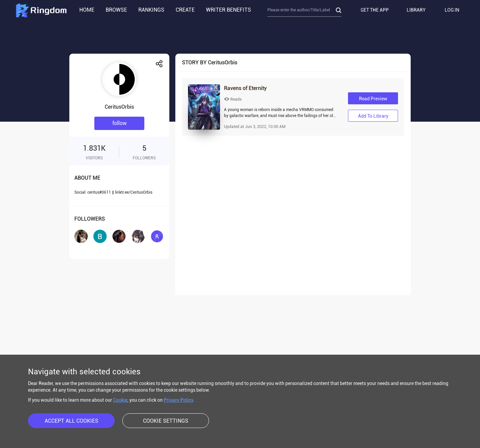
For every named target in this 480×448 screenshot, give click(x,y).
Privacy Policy (178, 400)
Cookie (120, 400)
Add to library (373, 116)
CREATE (185, 10)
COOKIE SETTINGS (166, 421)
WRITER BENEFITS (228, 10)
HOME (87, 10)
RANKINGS (151, 10)
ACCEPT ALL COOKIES (71, 421)
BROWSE (116, 10)
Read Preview (373, 99)
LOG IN (452, 10)
